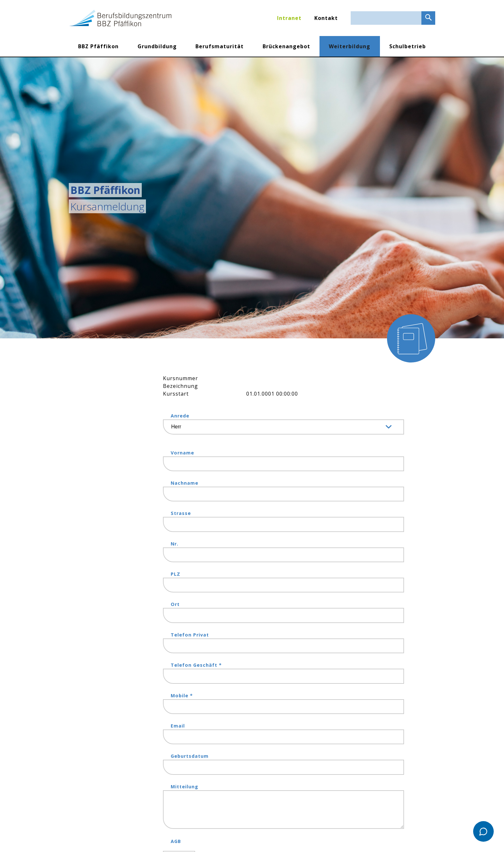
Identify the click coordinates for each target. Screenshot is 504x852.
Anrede (180, 416)
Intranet (289, 18)
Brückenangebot (286, 46)
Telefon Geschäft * (196, 665)
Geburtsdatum (190, 756)
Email (178, 726)
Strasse (181, 513)
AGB (176, 841)
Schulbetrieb (408, 46)
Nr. (175, 544)
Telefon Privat (190, 635)
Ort (175, 604)
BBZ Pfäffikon (98, 46)
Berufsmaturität (220, 46)
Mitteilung (184, 787)
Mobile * (182, 696)
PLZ (175, 574)
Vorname (182, 453)
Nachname (184, 483)
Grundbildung (157, 46)
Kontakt (326, 18)
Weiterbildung (350, 46)
